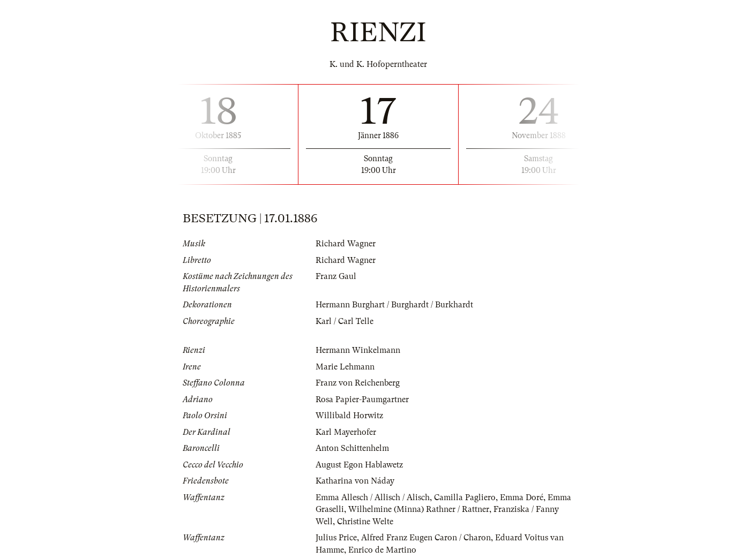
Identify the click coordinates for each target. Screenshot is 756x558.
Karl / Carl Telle (345, 321)
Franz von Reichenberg (358, 383)
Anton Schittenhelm (352, 448)
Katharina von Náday (355, 481)
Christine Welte (365, 522)
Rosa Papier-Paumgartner (362, 399)
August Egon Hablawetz (359, 465)
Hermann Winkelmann (358, 350)
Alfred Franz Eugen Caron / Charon (426, 538)
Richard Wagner (346, 244)
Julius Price (336, 538)
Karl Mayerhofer (346, 432)
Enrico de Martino (382, 550)
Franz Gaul (336, 276)
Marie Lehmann (345, 367)
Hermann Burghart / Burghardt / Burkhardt (394, 305)
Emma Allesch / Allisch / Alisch (373, 497)
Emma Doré (522, 497)
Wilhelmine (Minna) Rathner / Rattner (419, 509)
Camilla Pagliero (465, 497)
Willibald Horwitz (349, 416)
